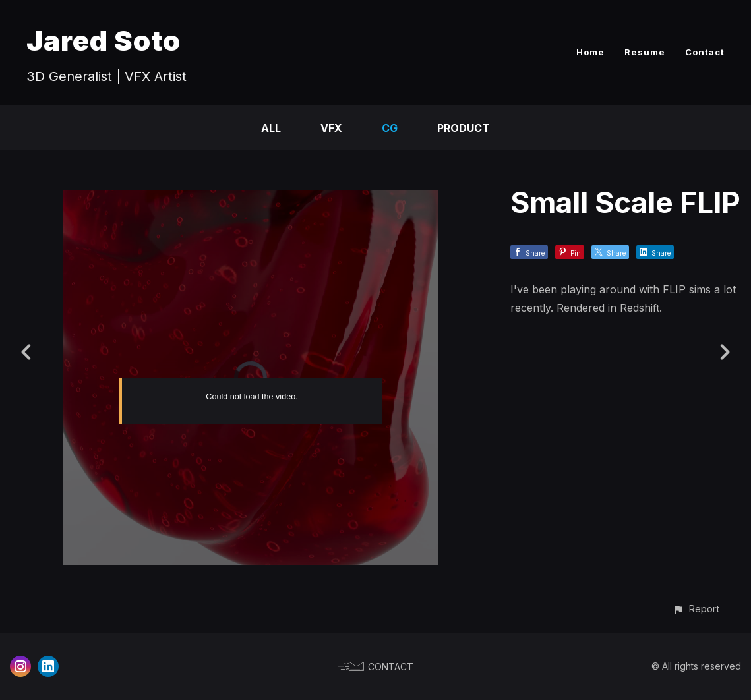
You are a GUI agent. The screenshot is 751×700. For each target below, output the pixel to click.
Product (464, 128)
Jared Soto (104, 41)
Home (590, 52)
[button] (696, 609)
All (271, 128)
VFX (331, 128)
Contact (705, 52)
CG (390, 128)
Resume (645, 52)
